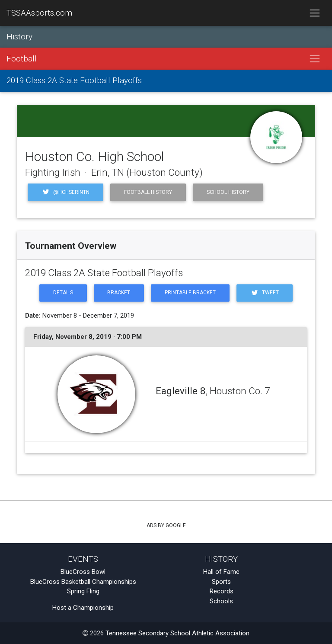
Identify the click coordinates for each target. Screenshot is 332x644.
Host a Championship (83, 608)
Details (63, 293)
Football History (148, 192)
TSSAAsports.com (39, 13)
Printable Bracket (190, 293)
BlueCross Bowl (83, 572)
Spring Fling (83, 591)
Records (222, 591)
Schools (221, 601)
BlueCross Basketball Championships (83, 582)
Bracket (119, 293)
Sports (221, 582)
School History (228, 192)
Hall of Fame (221, 572)
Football (22, 59)
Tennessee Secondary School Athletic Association (177, 633)
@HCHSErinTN (65, 192)
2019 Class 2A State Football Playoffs (74, 80)
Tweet (265, 293)
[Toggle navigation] (314, 13)
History (19, 37)
